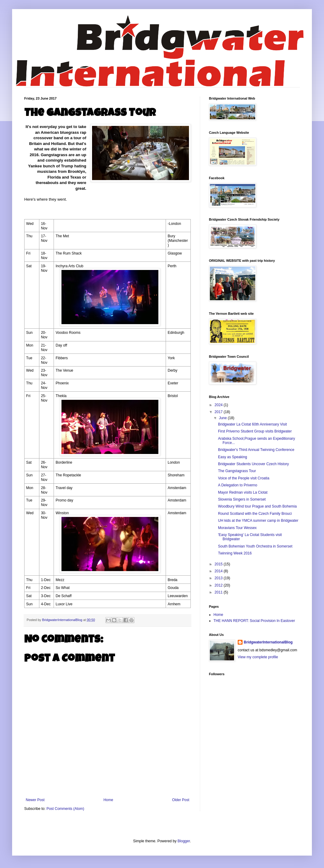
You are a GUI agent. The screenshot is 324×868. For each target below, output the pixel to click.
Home (108, 800)
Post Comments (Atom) (65, 809)
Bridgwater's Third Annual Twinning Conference (256, 450)
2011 (219, 592)
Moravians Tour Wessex (237, 528)
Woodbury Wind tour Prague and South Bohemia (257, 506)
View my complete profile (258, 657)
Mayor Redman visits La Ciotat (243, 492)
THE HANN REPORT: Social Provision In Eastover (254, 621)
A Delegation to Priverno (238, 485)
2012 (219, 585)
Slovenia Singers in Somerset (242, 499)
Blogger (184, 841)
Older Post (181, 800)
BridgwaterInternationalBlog (268, 642)
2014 (219, 571)
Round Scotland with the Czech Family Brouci (255, 514)
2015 (219, 564)
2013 (219, 578)
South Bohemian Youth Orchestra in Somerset (255, 546)
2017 (219, 412)
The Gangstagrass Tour (237, 471)
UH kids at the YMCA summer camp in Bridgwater (258, 521)
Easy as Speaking (233, 457)
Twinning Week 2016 (235, 553)
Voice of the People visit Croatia (244, 478)
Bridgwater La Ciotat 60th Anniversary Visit (252, 424)
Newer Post (35, 800)
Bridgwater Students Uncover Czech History (253, 464)
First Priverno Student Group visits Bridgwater (255, 431)
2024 (219, 405)
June (223, 418)
